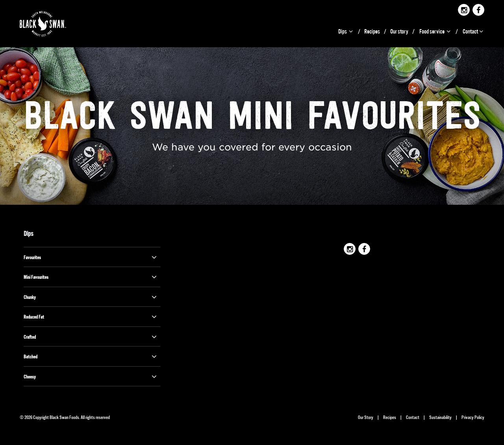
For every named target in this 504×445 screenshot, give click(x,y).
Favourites (91, 257)
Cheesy (91, 376)
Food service (435, 31)
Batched (91, 356)
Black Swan (52, 24)
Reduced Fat (91, 317)
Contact (473, 31)
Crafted (91, 337)
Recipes (372, 31)
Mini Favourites (91, 277)
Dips (346, 31)
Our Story (366, 417)
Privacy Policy (473, 417)
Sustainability (440, 417)
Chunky (91, 297)
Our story (399, 31)
